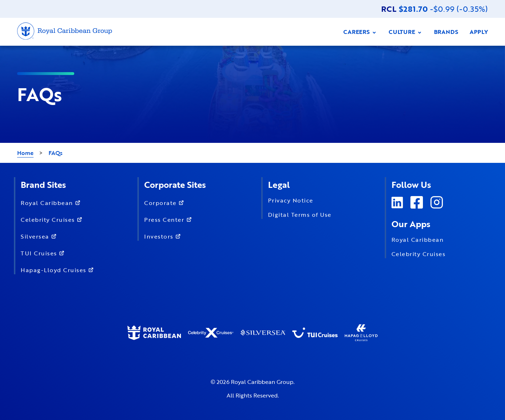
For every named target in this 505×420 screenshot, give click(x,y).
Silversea (40, 236)
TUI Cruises (44, 253)
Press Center (170, 219)
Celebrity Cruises (53, 219)
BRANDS (446, 32)
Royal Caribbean (52, 202)
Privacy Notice (291, 200)
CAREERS (360, 32)
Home (25, 153)
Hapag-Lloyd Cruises (59, 269)
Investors (164, 236)
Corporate (166, 202)
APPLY (479, 32)
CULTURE (406, 32)
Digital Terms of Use (300, 215)
